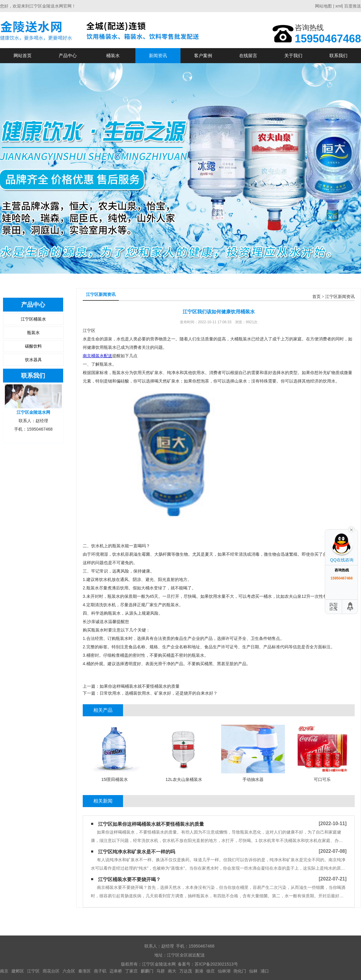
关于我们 (293, 55)
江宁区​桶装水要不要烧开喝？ (129, 879)
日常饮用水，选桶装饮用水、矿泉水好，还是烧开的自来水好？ (159, 693)
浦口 (265, 971)
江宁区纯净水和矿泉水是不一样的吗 (137, 852)
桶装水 (113, 55)
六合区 (69, 971)
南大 (172, 971)
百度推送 (353, 6)
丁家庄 (131, 971)
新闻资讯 (158, 55)
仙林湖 (224, 971)
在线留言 (248, 55)
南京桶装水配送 (97, 356)
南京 (4, 971)
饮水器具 (33, 360)
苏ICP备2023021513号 (216, 964)
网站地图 (323, 6)
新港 (199, 971)
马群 (161, 971)
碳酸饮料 (33, 346)
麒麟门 (147, 971)
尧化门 (240, 971)
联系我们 (338, 55)
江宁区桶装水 (33, 319)
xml (339, 6)
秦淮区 (85, 971)
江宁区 (33, 971)
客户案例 (203, 55)
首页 (316, 297)
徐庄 (211, 971)
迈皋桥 (116, 971)
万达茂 (186, 971)
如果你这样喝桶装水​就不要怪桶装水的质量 (140, 686)
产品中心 (68, 55)
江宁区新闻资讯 (340, 297)
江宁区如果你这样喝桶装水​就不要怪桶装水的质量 (151, 824)
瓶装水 (33, 333)
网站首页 (23, 55)
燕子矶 (100, 971)
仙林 (253, 971)
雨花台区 (51, 971)
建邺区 (18, 971)
